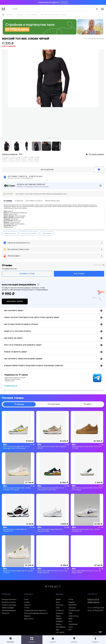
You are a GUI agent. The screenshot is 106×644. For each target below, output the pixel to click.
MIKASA (59, 619)
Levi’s (71, 627)
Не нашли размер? (96, 154)
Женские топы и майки (29, 233)
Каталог (9, 15)
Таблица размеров (10, 154)
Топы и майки (32, 15)
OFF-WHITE (60, 633)
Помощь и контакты (9, 600)
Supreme (72, 608)
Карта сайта (29, 619)
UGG (70, 613)
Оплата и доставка (9, 605)
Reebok (72, 602)
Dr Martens (60, 611)
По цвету (88, 404)
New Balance (61, 627)
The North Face (74, 611)
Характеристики (52, 201)
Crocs (58, 608)
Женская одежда (10, 233)
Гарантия (5, 613)
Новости (27, 605)
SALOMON (72, 605)
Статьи (27, 608)
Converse (60, 605)
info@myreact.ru (93, 602)
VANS (71, 619)
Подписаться (11, 386)
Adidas (58, 600)
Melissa (59, 624)
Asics (58, 602)
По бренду (19, 404)
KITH (70, 630)
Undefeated (73, 624)
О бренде (19, 201)
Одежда (20, 15)
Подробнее (64, 2)
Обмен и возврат (8, 608)
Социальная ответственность (35, 611)
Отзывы (27, 602)
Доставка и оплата (34, 201)
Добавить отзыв (27, 274)
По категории (54, 404)
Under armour (74, 616)
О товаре (8, 201)
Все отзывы (79, 274)
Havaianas (60, 613)
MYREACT (60, 622)
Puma (71, 600)
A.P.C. (71, 622)
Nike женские (47, 233)
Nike (57, 630)
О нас (26, 600)
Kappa (58, 616)
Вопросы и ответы (9, 602)
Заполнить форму (15, 301)
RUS (21, 154)
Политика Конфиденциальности (36, 613)
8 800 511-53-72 (93, 600)
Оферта (27, 616)
